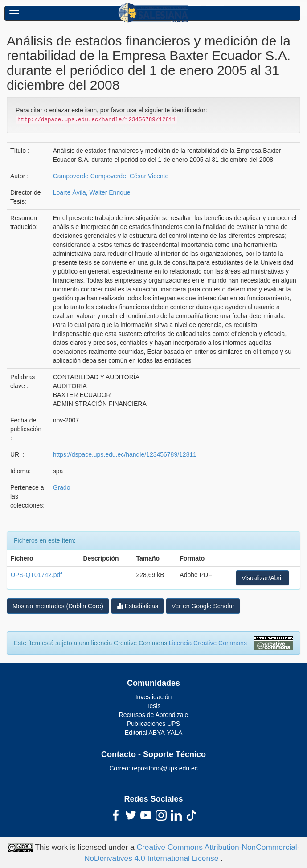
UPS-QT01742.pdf (36, 575)
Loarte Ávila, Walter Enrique (92, 192)
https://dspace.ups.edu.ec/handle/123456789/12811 (125, 454)
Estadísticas (137, 606)
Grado (62, 487)
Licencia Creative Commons (208, 643)
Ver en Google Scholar (203, 606)
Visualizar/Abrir (262, 578)
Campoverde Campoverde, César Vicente (111, 176)
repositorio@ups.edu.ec (165, 768)
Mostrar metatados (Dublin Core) (58, 606)
